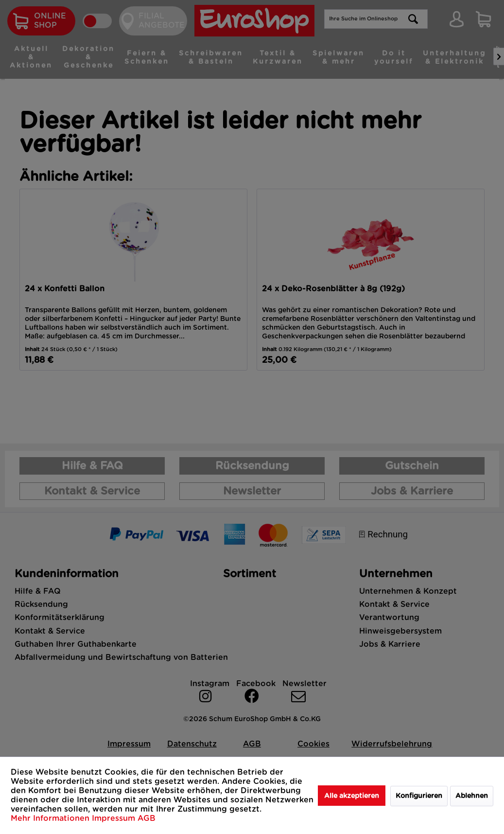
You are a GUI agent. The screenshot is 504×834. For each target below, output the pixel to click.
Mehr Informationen (51, 818)
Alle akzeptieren (352, 796)
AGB (147, 818)
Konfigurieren (419, 796)
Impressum (115, 818)
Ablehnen (472, 796)
